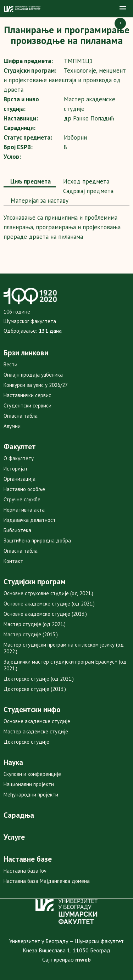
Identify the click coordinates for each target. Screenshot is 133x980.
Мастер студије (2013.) (31, 634)
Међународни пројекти (31, 795)
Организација (20, 479)
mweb (83, 959)
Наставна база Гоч (25, 871)
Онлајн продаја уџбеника (33, 375)
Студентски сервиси (27, 405)
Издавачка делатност (30, 520)
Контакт (13, 561)
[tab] (30, 182)
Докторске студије (26, 742)
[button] (123, 9)
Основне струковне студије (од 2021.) (48, 593)
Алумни (12, 426)
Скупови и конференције (32, 774)
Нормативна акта (24, 510)
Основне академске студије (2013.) (45, 614)
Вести (10, 364)
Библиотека (17, 530)
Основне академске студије (37, 721)
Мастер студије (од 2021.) (35, 624)
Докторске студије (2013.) (35, 689)
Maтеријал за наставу (39, 201)
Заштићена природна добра (37, 540)
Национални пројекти (29, 784)
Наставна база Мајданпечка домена (47, 881)
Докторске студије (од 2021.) (39, 679)
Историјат (16, 469)
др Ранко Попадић (89, 118)
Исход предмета (85, 181)
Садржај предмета (87, 191)
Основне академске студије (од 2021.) (49, 604)
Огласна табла (21, 416)
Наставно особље (24, 489)
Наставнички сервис (27, 395)
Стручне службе (22, 499)
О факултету (19, 458)
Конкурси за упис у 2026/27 (36, 385)
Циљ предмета (30, 181)
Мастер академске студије (36, 731)
